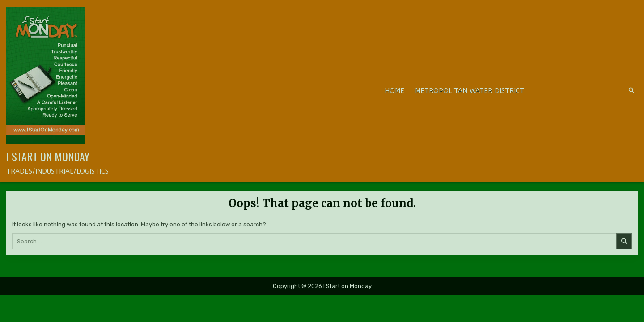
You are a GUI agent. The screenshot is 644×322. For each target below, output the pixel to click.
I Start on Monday (48, 156)
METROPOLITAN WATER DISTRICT (470, 91)
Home (394, 91)
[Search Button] (631, 90)
